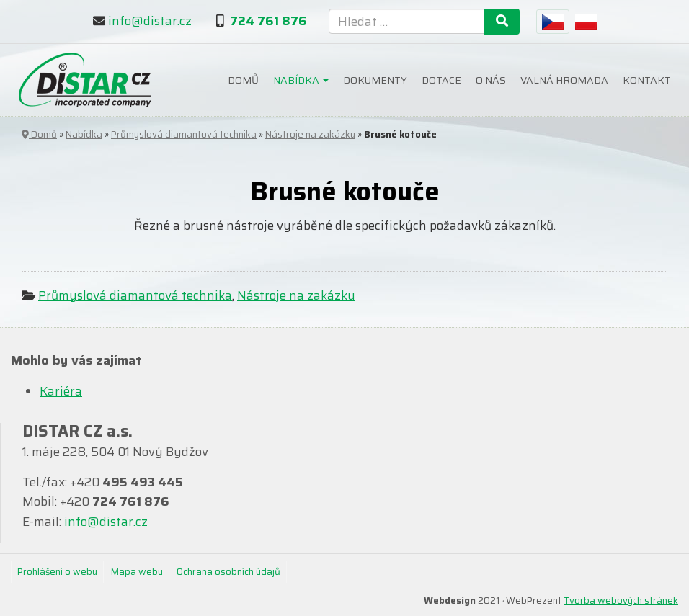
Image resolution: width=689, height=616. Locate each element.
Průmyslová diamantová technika (184, 134)
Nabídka (301, 80)
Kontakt (647, 80)
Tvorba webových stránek (621, 601)
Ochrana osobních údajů (228, 572)
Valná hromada (564, 80)
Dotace (441, 80)
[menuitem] (553, 22)
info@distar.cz (150, 21)
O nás (491, 80)
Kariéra (61, 391)
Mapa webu (137, 572)
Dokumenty (375, 80)
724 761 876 (268, 21)
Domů (243, 80)
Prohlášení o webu (57, 572)
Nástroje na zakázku (310, 134)
